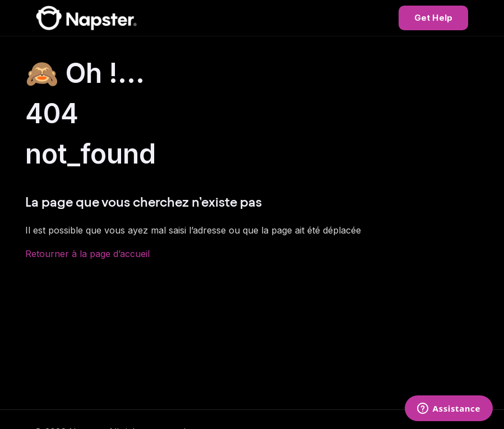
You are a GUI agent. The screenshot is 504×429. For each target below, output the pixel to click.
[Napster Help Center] (86, 18)
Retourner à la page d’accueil (87, 254)
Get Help (433, 18)
